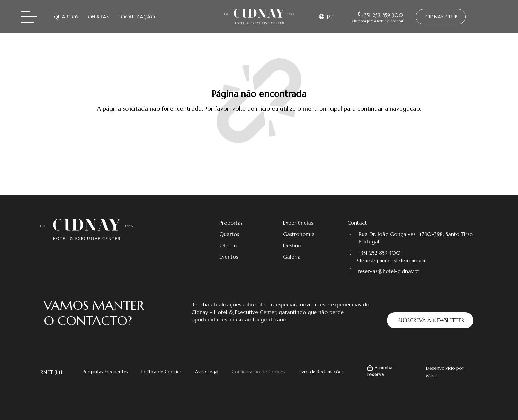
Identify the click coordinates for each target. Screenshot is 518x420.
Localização (137, 17)
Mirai (431, 376)
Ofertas (98, 17)
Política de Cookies (162, 372)
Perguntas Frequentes (105, 372)
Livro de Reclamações (321, 372)
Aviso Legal (207, 372)
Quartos (66, 17)
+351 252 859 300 (379, 253)
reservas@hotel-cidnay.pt (388, 271)
